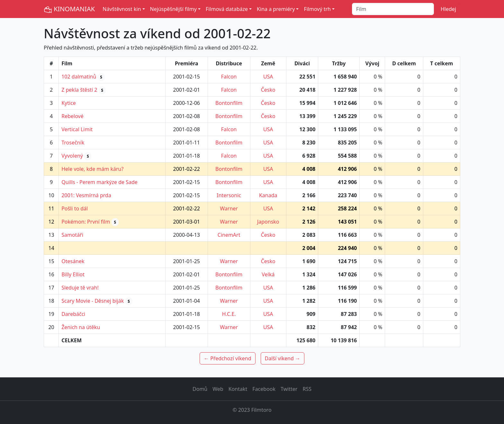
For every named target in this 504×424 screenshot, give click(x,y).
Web (218, 389)
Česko (268, 90)
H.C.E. (229, 314)
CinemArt (229, 235)
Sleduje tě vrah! (80, 288)
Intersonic (229, 195)
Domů (200, 389)
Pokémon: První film (86, 222)
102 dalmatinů (79, 77)
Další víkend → (283, 358)
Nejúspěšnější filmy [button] (173, 9)
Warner (229, 208)
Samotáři (72, 235)
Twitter (289, 389)
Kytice (69, 103)
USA (268, 77)
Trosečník (73, 143)
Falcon (229, 77)
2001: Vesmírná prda (86, 195)
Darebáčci (73, 314)
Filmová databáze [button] (227, 9)
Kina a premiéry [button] (276, 9)
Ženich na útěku (81, 327)
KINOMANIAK (69, 9)
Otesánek (73, 261)
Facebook (264, 389)
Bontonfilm (229, 103)
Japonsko (268, 222)
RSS (307, 389)
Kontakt (238, 389)
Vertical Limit (77, 129)
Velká (268, 274)
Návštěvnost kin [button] (122, 9)
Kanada (268, 195)
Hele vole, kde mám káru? (92, 169)
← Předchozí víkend (227, 358)
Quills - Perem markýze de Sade (99, 182)
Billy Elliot (73, 274)
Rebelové (72, 116)
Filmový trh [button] (317, 9)
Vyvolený (72, 156)
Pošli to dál (75, 208)
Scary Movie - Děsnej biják (93, 301)
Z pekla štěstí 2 (79, 90)
